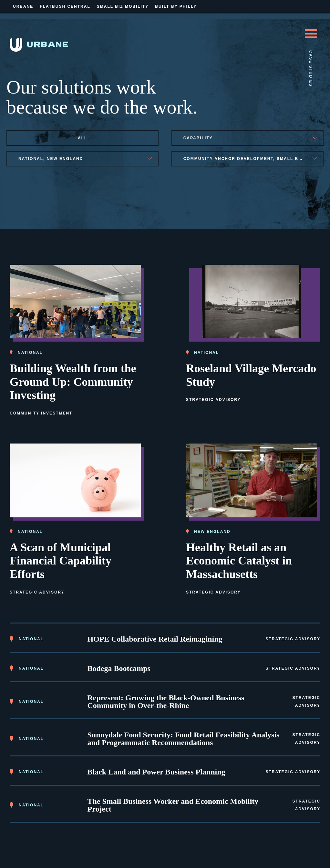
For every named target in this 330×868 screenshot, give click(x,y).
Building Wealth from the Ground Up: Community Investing (73, 382)
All (82, 138)
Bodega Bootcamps (119, 668)
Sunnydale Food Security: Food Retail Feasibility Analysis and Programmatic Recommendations (184, 739)
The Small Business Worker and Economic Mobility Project (173, 805)
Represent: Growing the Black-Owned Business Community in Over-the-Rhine (166, 702)
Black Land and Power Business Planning (156, 772)
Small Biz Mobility (123, 6)
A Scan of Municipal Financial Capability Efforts (61, 561)
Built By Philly (176, 6)
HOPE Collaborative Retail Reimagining (155, 639)
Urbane (23, 6)
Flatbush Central (65, 6)
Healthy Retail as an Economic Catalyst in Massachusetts (239, 561)
